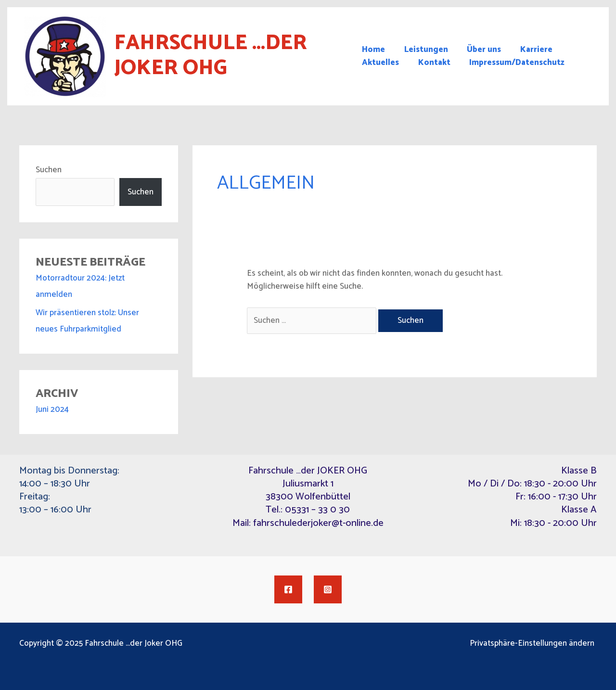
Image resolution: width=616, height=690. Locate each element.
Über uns (479, 50)
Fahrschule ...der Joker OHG (211, 56)
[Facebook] (288, 589)
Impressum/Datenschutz (512, 63)
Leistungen (423, 50)
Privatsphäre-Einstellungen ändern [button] (534, 644)
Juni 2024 (52, 409)
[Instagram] (328, 589)
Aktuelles (380, 63)
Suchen (49, 170)
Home (373, 50)
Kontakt (431, 63)
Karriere (528, 50)
